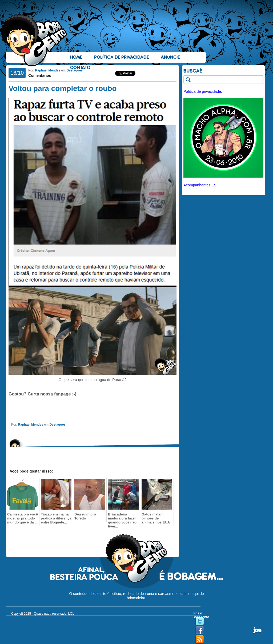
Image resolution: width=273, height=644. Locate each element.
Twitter (200, 621)
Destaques (75, 70)
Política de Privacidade (122, 57)
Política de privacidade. (203, 91)
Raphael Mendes (48, 70)
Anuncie (170, 57)
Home (76, 57)
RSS (200, 639)
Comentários (40, 75)
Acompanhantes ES (200, 185)
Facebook (200, 630)
